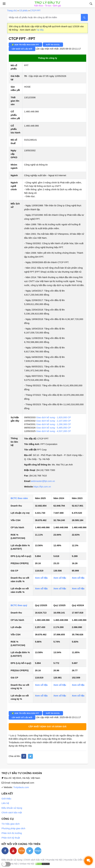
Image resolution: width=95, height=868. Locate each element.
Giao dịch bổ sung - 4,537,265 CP (54, 431)
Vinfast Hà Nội (27, 864)
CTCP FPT (35, 11)
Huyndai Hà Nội (54, 860)
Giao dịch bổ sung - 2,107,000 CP (54, 421)
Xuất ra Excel (53, 45)
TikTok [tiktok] (21, 851)
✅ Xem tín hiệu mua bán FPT (25, 45)
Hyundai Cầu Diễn (73, 860)
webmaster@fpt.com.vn (43, 481)
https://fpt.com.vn (42, 487)
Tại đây (40, 30)
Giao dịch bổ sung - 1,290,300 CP (54, 424)
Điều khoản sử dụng (12, 808)
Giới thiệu (6, 799)
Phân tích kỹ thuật (11, 838)
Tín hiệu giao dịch (11, 824)
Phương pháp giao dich (13, 828)
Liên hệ (5, 803)
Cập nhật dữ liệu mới (22, 49)
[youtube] (13, 851)
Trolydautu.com (21, 787)
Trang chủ (12, 11)
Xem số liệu (41, 578)
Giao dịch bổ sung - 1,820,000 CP (54, 417)
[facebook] (24, 756)
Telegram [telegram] (38, 851)
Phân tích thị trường (12, 833)
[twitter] (30, 756)
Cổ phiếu (23, 11)
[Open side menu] (4, 4)
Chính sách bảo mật (12, 812)
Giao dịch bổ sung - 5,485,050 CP (54, 428)
